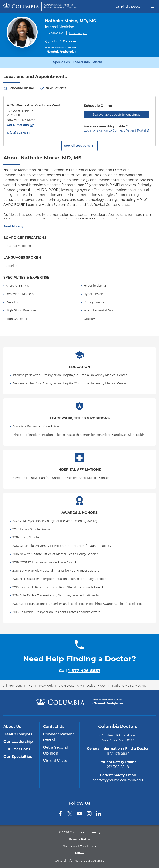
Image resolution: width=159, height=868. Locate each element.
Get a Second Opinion (56, 751)
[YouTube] (79, 814)
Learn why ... (78, 33)
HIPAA (79, 854)
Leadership (81, 62)
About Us (12, 727)
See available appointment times (116, 115)
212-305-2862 (95, 861)
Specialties (61, 62)
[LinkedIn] (99, 814)
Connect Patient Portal (59, 737)
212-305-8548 (118, 767)
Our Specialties (18, 757)
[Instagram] (89, 814)
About (98, 62)
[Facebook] (60, 814)
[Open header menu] (153, 6)
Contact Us (54, 727)
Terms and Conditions (79, 847)
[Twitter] (70, 814)
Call (80, 671)
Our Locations (17, 749)
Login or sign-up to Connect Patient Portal (115, 130)
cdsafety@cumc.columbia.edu (118, 780)
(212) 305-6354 (63, 41)
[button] (79, 146)
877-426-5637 (118, 754)
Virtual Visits (55, 761)
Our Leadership (18, 742)
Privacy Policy (79, 840)
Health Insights (18, 735)
